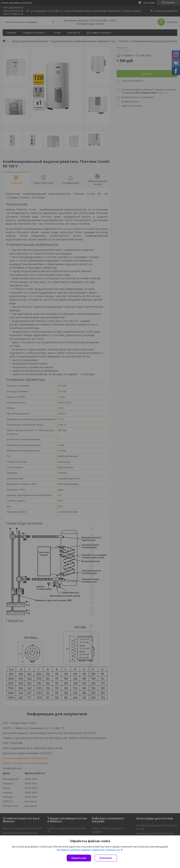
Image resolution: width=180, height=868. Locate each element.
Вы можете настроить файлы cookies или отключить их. (89, 850)
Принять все (79, 858)
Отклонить (106, 858)
